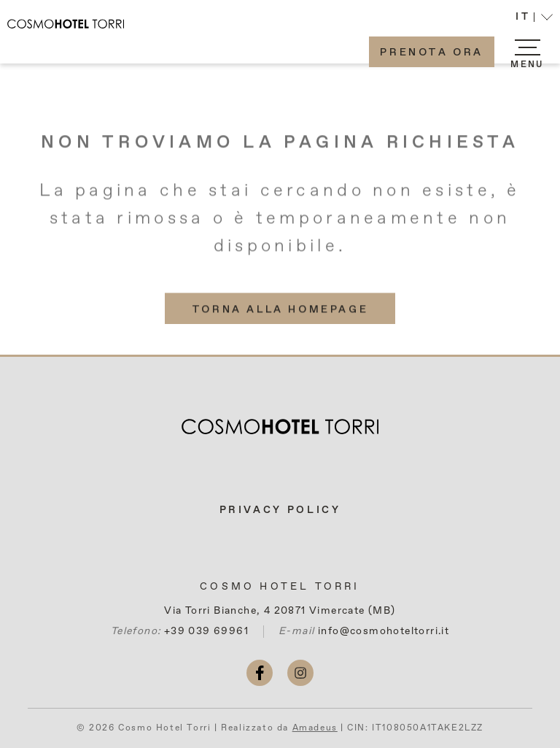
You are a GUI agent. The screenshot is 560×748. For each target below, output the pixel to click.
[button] (534, 19)
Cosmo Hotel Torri (280, 587)
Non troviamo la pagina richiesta (280, 147)
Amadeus (315, 728)
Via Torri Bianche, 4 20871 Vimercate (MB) (280, 611)
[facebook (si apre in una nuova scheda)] (260, 673)
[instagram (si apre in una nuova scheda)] (300, 673)
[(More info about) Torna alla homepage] (280, 313)
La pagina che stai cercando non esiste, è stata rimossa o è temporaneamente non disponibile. (280, 223)
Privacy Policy (280, 510)
